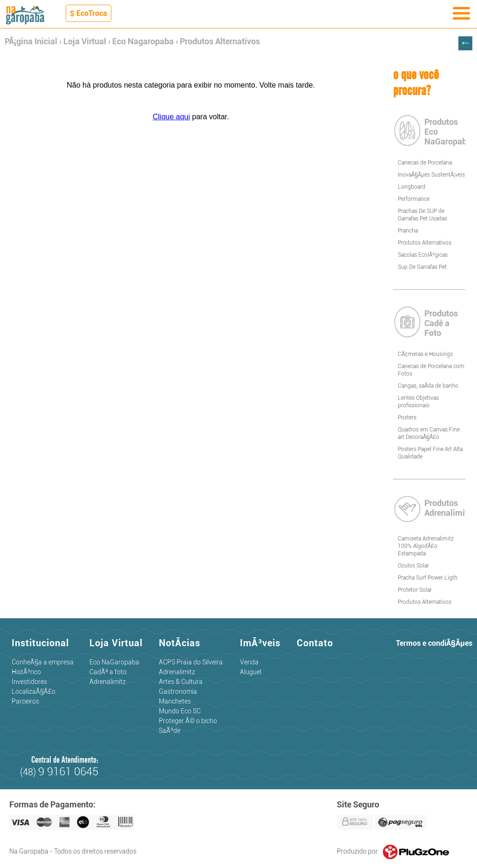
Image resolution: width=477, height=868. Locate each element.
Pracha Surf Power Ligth (428, 578)
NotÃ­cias (180, 643)
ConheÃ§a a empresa (43, 662)
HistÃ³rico (26, 672)
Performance (414, 199)
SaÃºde (170, 731)
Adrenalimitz (108, 682)
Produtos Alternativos (220, 41)
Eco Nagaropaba (143, 41)
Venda (249, 662)
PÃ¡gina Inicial (31, 41)
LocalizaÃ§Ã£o (34, 691)
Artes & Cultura (181, 682)
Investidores (29, 682)
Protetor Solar (415, 590)
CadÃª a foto (108, 672)
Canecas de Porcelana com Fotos (431, 370)
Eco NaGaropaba (114, 662)
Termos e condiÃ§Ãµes (434, 643)
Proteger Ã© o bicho (188, 721)
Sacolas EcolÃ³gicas (423, 255)
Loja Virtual (85, 41)
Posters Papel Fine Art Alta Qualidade (430, 453)
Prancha (408, 231)
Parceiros (25, 701)
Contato (315, 643)
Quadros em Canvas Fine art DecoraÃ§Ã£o (429, 433)
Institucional (40, 643)
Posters (407, 417)
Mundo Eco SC (180, 711)
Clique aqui (171, 117)
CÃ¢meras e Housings (425, 354)
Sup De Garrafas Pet (422, 267)
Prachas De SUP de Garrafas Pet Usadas (422, 215)
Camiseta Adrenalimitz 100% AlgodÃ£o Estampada (426, 546)
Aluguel (251, 672)
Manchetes (175, 701)
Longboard (412, 187)
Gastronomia (178, 691)
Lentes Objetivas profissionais (418, 402)
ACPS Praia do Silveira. (191, 662)
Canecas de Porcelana (425, 163)
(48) (59, 772)
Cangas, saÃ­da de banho (428, 386)
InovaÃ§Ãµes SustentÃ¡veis (431, 175)
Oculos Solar (413, 566)
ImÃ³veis (260, 643)
